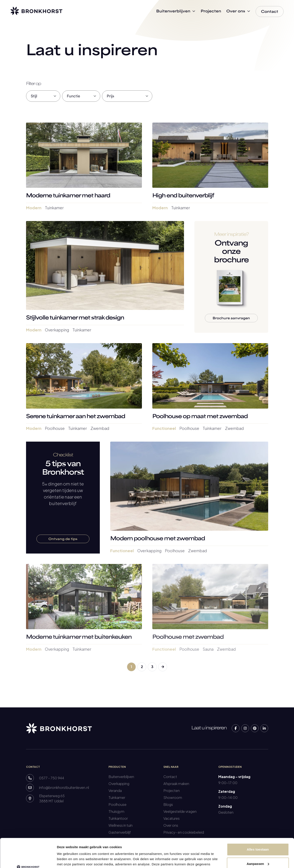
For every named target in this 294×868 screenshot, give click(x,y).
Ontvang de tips (63, 539)
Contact (170, 777)
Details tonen (67, 859)
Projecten (172, 791)
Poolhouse (117, 804)
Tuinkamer (117, 797)
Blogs (168, 804)
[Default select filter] (43, 96)
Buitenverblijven (121, 777)
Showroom (173, 797)
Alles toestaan (258, 822)
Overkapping (119, 784)
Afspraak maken (176, 784)
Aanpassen (258, 836)
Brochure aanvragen (231, 318)
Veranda (115, 791)
